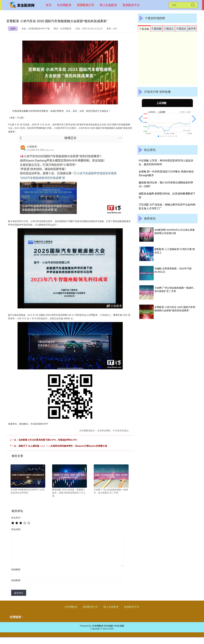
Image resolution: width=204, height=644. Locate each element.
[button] (141, 119)
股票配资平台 (131, 5)
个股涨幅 (144, 29)
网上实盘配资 (108, 5)
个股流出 (181, 29)
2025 (13, 29)
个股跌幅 (157, 29)
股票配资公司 (86, 5)
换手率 (192, 29)
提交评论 (19, 593)
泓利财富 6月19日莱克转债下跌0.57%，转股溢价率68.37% (48, 440)
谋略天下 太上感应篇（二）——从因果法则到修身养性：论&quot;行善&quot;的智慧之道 (63, 446)
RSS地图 (108, 626)
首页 (49, 5)
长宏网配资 (64, 5)
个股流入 (169, 29)
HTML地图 (119, 626)
